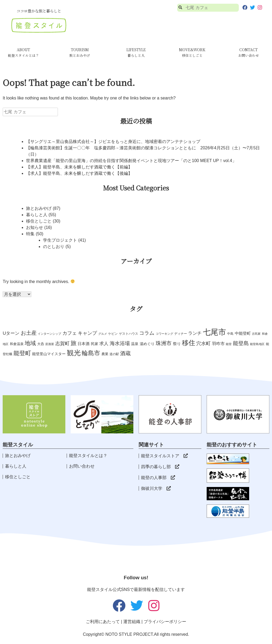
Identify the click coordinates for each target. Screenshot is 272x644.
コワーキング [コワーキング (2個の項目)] (164, 334)
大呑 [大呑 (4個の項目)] (41, 344)
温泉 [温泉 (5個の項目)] (135, 344)
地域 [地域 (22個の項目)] (30, 343)
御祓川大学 (156, 488)
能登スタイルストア (164, 456)
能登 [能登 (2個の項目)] (229, 344)
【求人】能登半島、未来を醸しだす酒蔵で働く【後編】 (79, 173)
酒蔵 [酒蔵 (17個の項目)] (125, 353)
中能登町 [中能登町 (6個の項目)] (243, 333)
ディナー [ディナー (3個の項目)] (181, 334)
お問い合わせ (82, 466)
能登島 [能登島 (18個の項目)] (241, 343)
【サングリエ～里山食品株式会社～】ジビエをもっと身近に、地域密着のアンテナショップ (113, 142)
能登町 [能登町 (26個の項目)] (22, 353)
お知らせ (35, 227)
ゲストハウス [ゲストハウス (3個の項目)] (129, 334)
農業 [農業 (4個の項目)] (105, 354)
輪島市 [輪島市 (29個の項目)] (91, 353)
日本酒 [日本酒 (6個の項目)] (84, 344)
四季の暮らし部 (160, 467)
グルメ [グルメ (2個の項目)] (103, 334)
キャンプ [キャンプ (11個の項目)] (87, 333)
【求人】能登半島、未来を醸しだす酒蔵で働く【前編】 (79, 167)
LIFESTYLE (136, 52)
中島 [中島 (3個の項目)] (230, 334)
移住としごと (39, 221)
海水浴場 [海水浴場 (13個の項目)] (120, 343)
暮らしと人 (37, 215)
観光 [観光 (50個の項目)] (74, 353)
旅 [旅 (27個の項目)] (74, 343)
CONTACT (249, 52)
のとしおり (54, 247)
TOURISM (80, 52)
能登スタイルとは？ (88, 456)
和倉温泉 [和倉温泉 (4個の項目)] (17, 344)
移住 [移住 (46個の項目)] (189, 343)
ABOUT (24, 52)
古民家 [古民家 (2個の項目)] (256, 334)
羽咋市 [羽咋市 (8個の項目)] (218, 343)
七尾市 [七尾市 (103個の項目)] (214, 332)
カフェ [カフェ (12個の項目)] (70, 333)
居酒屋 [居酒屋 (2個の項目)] (50, 344)
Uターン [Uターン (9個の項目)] (11, 333)
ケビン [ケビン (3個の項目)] (113, 334)
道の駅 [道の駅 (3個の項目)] (114, 354)
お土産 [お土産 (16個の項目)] (29, 333)
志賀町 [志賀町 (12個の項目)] (62, 343)
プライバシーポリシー (165, 622)
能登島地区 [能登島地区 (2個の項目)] (257, 344)
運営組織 (132, 622)
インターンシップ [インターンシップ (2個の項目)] (49, 334)
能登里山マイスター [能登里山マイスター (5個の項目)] (49, 354)
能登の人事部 (158, 478)
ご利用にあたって (103, 622)
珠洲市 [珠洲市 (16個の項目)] (164, 343)
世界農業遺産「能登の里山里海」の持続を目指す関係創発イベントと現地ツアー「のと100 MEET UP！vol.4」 (131, 161)
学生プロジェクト (60, 240)
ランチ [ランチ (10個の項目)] (195, 333)
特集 (30, 234)
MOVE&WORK (192, 52)
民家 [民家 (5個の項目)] (95, 344)
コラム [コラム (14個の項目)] (147, 333)
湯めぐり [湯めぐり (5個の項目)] (147, 344)
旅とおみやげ (39, 208)
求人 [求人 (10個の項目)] (104, 343)
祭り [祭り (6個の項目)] (177, 344)
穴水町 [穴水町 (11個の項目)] (203, 343)
